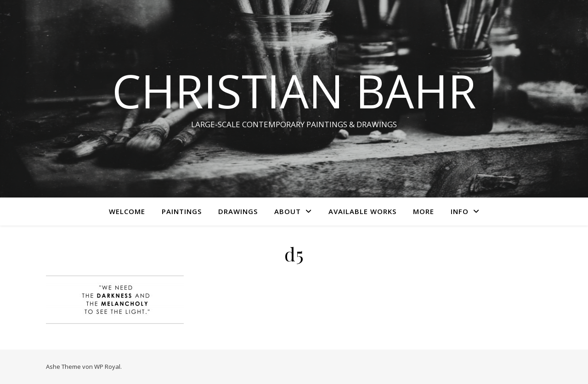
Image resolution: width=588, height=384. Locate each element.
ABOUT (288, 211)
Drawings (238, 211)
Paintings (182, 211)
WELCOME (127, 211)
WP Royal (107, 367)
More (424, 211)
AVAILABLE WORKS (362, 211)
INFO (460, 211)
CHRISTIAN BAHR (294, 90)
